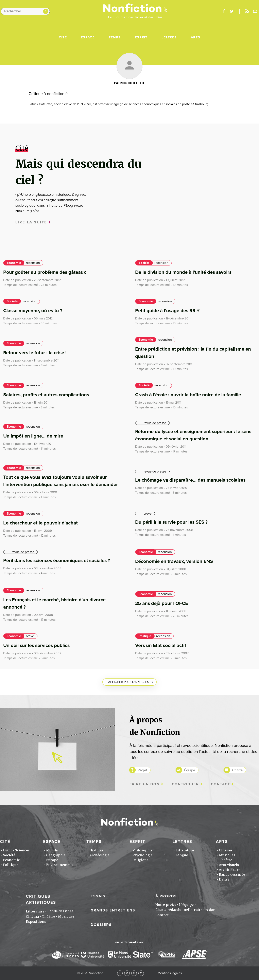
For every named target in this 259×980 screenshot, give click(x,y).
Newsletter (255, 11)
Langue (182, 855)
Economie (14, 263)
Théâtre (226, 860)
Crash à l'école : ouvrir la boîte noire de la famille (188, 395)
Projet (142, 770)
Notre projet (166, 905)
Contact (220, 784)
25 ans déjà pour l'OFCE (162, 603)
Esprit (141, 37)
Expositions (36, 922)
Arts (195, 37)
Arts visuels (229, 865)
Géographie (56, 855)
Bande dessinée (232, 875)
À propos (166, 896)
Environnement (60, 865)
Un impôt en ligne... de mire (33, 436)
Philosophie (143, 850)
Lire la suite (31, 222)
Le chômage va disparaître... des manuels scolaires (190, 480)
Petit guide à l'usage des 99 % (168, 311)
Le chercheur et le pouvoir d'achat (40, 523)
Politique (145, 636)
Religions (141, 860)
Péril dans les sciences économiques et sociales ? (57, 561)
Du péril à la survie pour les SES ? (171, 522)
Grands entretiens (113, 910)
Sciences (22, 850)
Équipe (190, 770)
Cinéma (225, 850)
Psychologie (143, 855)
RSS (134, 973)
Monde (52, 850)
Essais (98, 896)
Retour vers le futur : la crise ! (35, 353)
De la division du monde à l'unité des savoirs (183, 272)
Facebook (120, 973)
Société (144, 263)
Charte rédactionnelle (174, 910)
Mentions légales (170, 973)
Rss (247, 11)
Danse (224, 879)
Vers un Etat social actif (161, 645)
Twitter (127, 973)
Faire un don (145, 784)
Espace (88, 37)
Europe (52, 860)
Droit (7, 850)
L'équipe (186, 905)
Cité (63, 37)
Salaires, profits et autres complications (46, 395)
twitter (232, 11)
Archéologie (99, 855)
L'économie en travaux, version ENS (174, 561)
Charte (237, 770)
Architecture (230, 870)
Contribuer (185, 784)
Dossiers (101, 925)
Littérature (185, 850)
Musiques (227, 855)
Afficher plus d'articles (128, 682)
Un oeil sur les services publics (36, 645)
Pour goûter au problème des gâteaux (45, 272)
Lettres (169, 37)
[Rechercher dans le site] (25, 11)
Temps (115, 37)
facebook (224, 11)
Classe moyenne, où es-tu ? (33, 311)
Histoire (96, 850)
